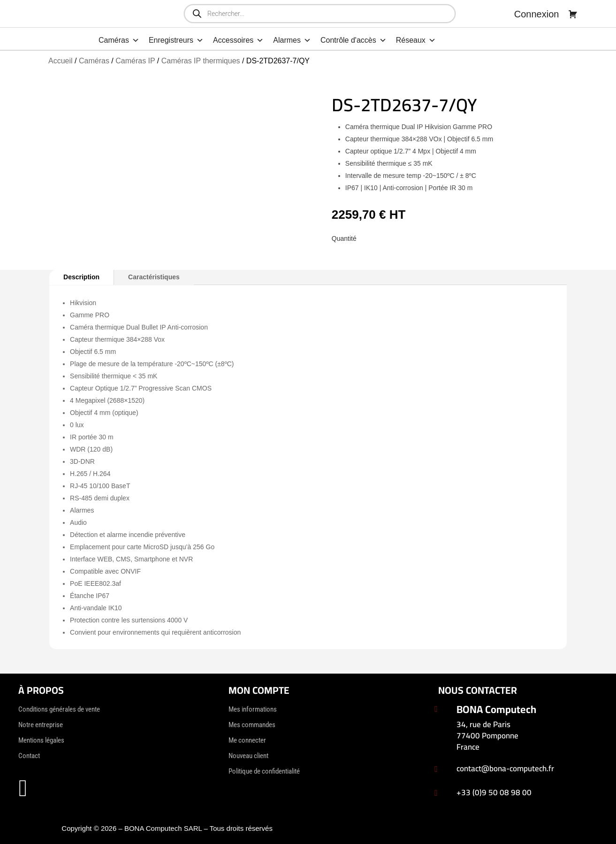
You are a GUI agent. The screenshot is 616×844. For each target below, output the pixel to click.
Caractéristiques (154, 277)
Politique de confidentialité (264, 771)
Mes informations (253, 709)
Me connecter (247, 740)
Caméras (119, 40)
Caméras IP (135, 61)
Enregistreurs (176, 40)
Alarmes (292, 40)
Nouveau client (248, 756)
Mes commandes (252, 725)
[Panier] (573, 14)
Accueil (61, 61)
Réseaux (416, 40)
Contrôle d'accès (354, 40)
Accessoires (238, 40)
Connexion (537, 14)
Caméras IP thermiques (201, 61)
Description (81, 277)
